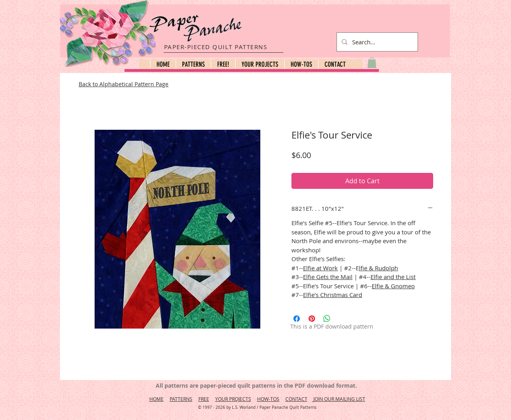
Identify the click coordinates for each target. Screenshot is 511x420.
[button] (193, 64)
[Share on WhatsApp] (327, 319)
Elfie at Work (320, 268)
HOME (156, 399)
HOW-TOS (268, 399)
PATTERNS (181, 399)
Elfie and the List (393, 277)
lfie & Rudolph (378, 268)
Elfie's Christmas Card (333, 295)
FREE (204, 399)
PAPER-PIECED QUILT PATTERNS (216, 47)
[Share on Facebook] (297, 319)
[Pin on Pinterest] (312, 319)
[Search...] (376, 42)
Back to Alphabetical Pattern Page (124, 84)
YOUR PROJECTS (233, 399)
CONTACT (296, 399)
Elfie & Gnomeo (393, 286)
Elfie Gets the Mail (328, 277)
